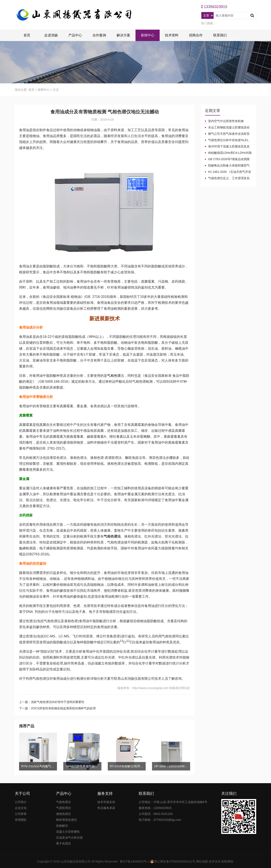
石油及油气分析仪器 (69, 838)
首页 (27, 35)
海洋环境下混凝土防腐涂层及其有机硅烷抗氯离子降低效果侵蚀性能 (227, 147)
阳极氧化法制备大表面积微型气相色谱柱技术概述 (227, 166)
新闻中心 (148, 35)
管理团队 (21, 820)
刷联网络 (227, 861)
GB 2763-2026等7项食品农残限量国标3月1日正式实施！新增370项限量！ (228, 159)
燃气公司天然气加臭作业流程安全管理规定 (227, 134)
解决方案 (123, 35)
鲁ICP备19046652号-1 (135, 861)
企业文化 (21, 808)
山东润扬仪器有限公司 (76, 861)
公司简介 (21, 802)
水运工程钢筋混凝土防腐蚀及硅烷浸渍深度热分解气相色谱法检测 (227, 128)
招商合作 (196, 35)
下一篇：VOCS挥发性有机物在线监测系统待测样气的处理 (57, 708)
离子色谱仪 (64, 843)
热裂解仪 (62, 826)
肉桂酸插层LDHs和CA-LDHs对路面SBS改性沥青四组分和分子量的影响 (228, 153)
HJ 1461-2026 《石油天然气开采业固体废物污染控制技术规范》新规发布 (228, 172)
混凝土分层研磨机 (68, 832)
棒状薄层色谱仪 (66, 820)
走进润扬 (51, 35)
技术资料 (172, 35)
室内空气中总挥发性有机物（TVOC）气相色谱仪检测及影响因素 (228, 121)
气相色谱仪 (64, 802)
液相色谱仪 (64, 814)
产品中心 (75, 35)
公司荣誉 (21, 814)
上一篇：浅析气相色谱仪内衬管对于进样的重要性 (52, 702)
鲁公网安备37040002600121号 (175, 861)
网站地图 (202, 861)
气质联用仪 (64, 808)
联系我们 (220, 35)
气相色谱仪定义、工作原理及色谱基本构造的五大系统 (227, 178)
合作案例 (99, 35)
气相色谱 (114, 376)
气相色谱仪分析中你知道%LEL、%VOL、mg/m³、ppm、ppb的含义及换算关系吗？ (228, 140)
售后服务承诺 (106, 808)
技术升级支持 (106, 802)
